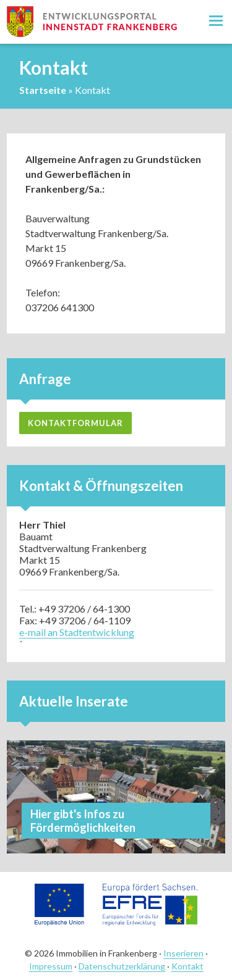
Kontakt (187, 966)
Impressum (51, 966)
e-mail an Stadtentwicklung (77, 632)
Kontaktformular (75, 423)
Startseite (43, 90)
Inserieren (183, 953)
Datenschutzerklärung (122, 966)
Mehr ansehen (116, 797)
